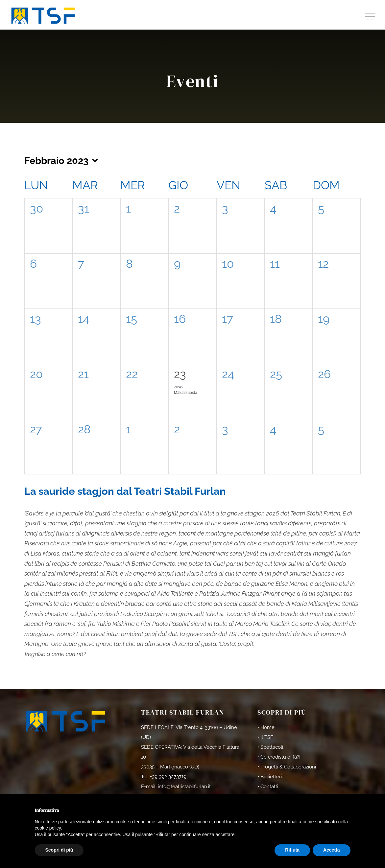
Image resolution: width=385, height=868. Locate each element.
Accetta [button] (332, 850)
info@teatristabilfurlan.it (184, 787)
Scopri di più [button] (59, 850)
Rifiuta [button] (292, 850)
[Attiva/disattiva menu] (370, 16)
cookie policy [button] (48, 828)
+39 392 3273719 (168, 777)
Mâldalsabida (186, 393)
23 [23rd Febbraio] (180, 374)
